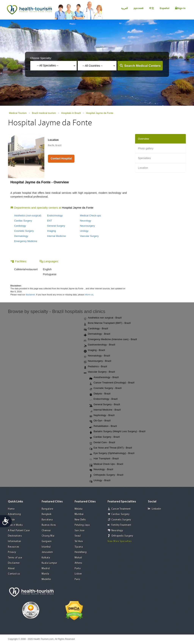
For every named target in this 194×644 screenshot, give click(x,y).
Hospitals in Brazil (71, 113)
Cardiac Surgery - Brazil (105, 437)
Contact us (14, 574)
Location (143, 168)
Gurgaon (47, 541)
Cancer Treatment (121, 509)
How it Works (15, 525)
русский (138, 8)
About (11, 569)
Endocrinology (55, 216)
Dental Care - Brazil (102, 443)
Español (165, 8)
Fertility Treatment (121, 525)
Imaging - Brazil (94, 350)
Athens (79, 563)
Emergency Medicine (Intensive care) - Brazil (110, 340)
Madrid (46, 569)
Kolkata (46, 558)
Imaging (51, 231)
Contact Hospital (61, 158)
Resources (14, 547)
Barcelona (47, 520)
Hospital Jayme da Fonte (100, 113)
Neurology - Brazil (101, 470)
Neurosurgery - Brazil (97, 361)
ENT (49, 221)
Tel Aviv (79, 541)
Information (15, 541)
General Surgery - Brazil (105, 405)
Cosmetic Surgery (24, 231)
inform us (89, 295)
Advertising (14, 514)
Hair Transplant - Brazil (104, 459)
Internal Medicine (56, 236)
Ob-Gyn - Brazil (100, 421)
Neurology (86, 221)
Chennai (46, 531)
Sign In (180, 8)
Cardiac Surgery (23, 221)
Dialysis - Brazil (100, 394)
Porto (78, 569)
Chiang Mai (48, 536)
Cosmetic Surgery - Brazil (105, 388)
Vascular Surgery (89, 236)
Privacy (12, 552)
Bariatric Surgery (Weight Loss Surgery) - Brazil (117, 432)
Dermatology (21, 236)
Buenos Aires (49, 525)
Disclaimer (14, 563)
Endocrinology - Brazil (103, 399)
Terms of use (15, 558)
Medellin (46, 579)
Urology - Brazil (100, 481)
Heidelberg (81, 552)
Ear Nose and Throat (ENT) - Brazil (111, 448)
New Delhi (80, 520)
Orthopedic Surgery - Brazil (106, 475)
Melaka (79, 509)
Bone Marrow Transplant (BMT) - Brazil (107, 323)
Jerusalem (47, 552)
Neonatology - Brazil (97, 356)
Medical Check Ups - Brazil (106, 464)
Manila (45, 574)
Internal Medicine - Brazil (105, 410)
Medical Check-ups (90, 216)
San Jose (80, 531)
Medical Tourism (18, 113)
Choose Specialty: (41, 58)
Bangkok (47, 514)
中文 (152, 8)
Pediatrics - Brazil (95, 367)
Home (11, 509)
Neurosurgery (87, 226)
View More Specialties (120, 541)
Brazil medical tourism (44, 113)
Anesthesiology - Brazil (104, 378)
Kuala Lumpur (49, 563)
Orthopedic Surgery (122, 536)
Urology (84, 231)
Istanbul (46, 547)
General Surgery (56, 226)
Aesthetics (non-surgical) (28, 216)
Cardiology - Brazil (96, 329)
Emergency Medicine (26, 241)
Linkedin (155, 509)
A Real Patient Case (19, 531)
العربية (124, 8)
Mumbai (79, 514)
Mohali (78, 558)
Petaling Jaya (82, 525)
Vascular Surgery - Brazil (99, 372)
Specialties (144, 158)
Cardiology (20, 226)
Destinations (15, 536)
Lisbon (78, 574)
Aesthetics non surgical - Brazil (103, 318)
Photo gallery (146, 148)
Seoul (78, 536)
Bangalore (47, 509)
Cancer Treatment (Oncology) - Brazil (112, 383)
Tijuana (79, 547)
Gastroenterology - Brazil (99, 345)
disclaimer (30, 295)
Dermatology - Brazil (97, 334)
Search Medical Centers (142, 66)
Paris (77, 579)
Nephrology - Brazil (102, 415)
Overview (143, 139)
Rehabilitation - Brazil (103, 426)
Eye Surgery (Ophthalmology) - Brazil (112, 453)
